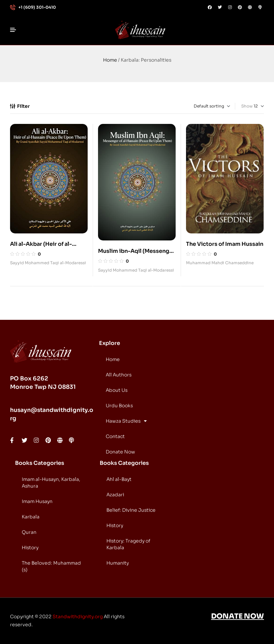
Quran (29, 532)
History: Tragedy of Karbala (128, 544)
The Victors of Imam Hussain (225, 244)
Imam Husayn (37, 501)
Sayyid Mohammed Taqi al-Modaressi (48, 263)
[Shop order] (202, 106)
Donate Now (120, 452)
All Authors (119, 375)
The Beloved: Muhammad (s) (51, 566)
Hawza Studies (126, 421)
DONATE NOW (238, 616)
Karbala (31, 517)
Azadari (115, 495)
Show (247, 106)
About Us (117, 390)
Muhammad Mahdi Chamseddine (220, 263)
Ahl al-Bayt (119, 479)
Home (110, 60)
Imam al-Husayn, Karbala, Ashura (51, 483)
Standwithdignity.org (78, 617)
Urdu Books (119, 406)
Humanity (118, 563)
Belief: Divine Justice (131, 510)
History (30, 548)
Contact (115, 436)
